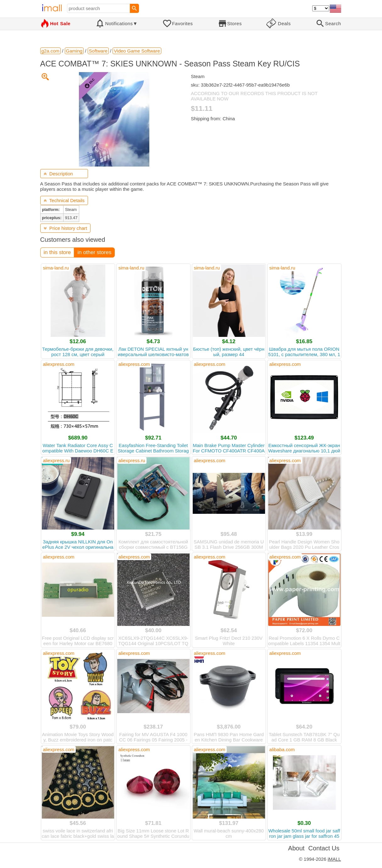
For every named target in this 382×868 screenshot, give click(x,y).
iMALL (334, 859)
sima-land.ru (56, 268)
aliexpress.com (59, 364)
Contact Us (324, 848)
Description (58, 174)
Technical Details (64, 200)
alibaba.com (282, 749)
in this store (57, 252)
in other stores (94, 252)
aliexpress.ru (56, 460)
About (296, 848)
